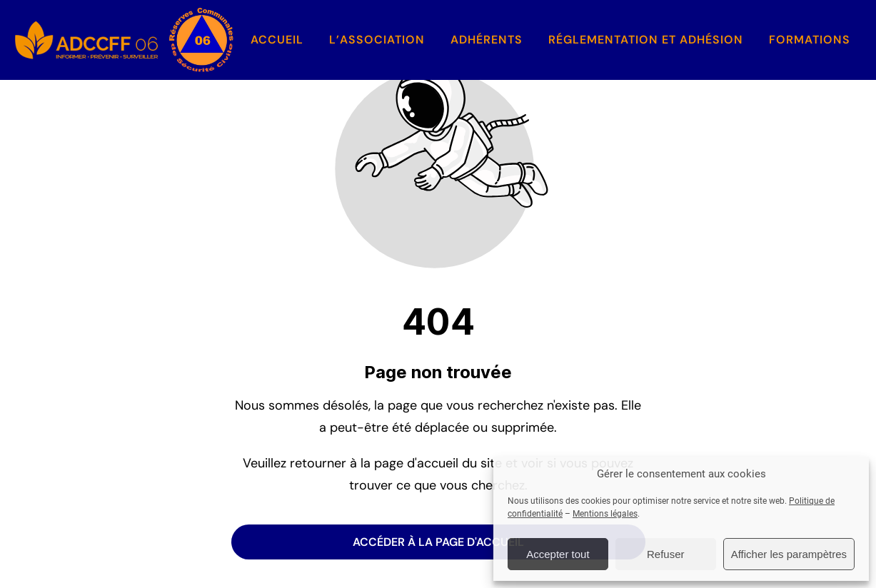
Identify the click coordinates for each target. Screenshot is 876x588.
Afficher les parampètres (789, 554)
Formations (810, 40)
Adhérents (487, 40)
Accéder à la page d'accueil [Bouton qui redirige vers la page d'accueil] (438, 542)
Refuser (666, 554)
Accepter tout (558, 554)
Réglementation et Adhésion (646, 40)
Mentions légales (605, 514)
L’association (377, 40)
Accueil (277, 40)
